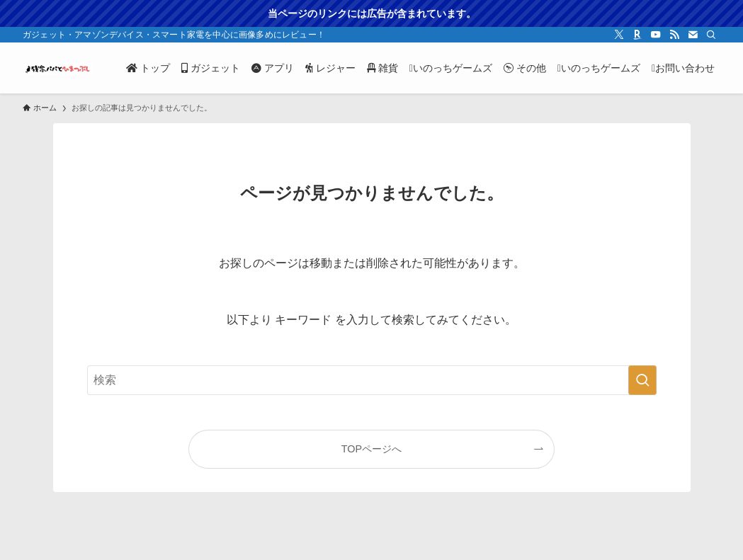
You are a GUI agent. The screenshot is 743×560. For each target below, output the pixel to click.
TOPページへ (371, 449)
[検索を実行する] (642, 380)
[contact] (693, 35)
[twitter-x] (619, 35)
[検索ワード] (372, 380)
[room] (637, 35)
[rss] (674, 35)
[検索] (711, 35)
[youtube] (656, 35)
